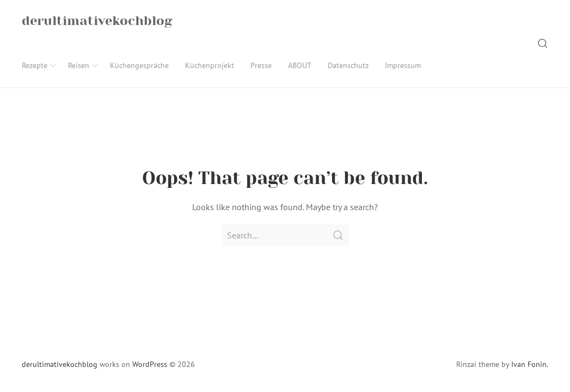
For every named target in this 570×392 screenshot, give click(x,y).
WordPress (150, 364)
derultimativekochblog (60, 364)
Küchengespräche (139, 65)
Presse (261, 65)
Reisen (84, 65)
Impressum (403, 65)
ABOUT (300, 65)
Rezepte (39, 65)
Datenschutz (348, 65)
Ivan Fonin (529, 364)
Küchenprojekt (210, 65)
